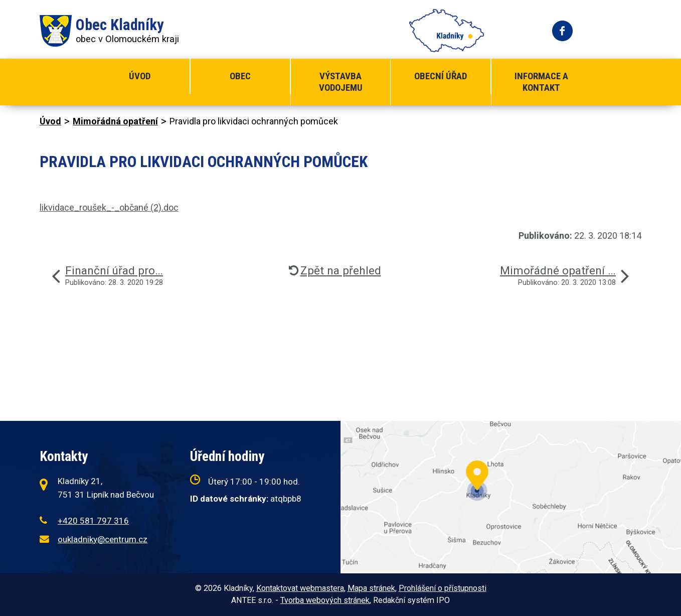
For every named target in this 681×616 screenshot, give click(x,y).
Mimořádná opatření (115, 121)
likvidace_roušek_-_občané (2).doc (109, 207)
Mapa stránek (371, 588)
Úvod (140, 76)
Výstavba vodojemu (341, 82)
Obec (240, 76)
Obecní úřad (441, 76)
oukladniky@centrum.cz (103, 539)
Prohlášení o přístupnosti (443, 588)
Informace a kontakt (541, 82)
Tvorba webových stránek (325, 600)
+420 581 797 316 (93, 521)
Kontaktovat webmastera (300, 588)
